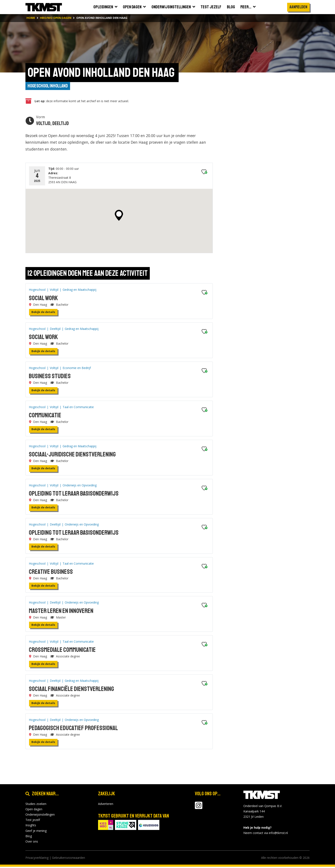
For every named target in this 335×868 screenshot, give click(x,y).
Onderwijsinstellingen (40, 816)
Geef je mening (36, 832)
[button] (119, 217)
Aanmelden (298, 7)
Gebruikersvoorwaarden (68, 859)
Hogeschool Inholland (49, 86)
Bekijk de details (43, 313)
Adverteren (106, 805)
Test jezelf (33, 821)
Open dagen (34, 810)
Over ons (32, 843)
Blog (29, 837)
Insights (31, 826)
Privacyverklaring (37, 859)
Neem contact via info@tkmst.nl (266, 834)
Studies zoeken (36, 805)
